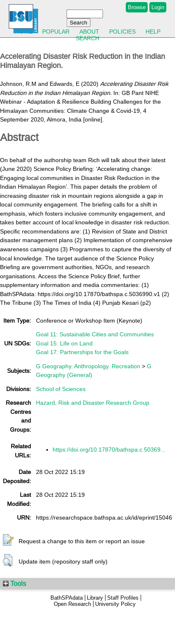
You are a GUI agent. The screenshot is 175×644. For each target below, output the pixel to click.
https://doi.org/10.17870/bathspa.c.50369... (109, 450)
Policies (122, 32)
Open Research (72, 604)
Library (95, 598)
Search (87, 38)
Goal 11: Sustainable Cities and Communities (95, 334)
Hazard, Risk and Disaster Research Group (93, 403)
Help (153, 32)
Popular (56, 32)
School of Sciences (61, 389)
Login (158, 7)
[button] (8, 540)
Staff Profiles (123, 598)
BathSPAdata (67, 598)
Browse (137, 7)
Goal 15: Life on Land (64, 343)
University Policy (115, 604)
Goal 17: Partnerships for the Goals (82, 352)
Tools (14, 583)
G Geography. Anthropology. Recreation (88, 366)
